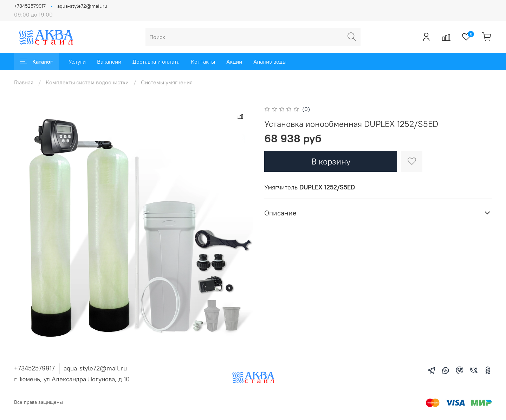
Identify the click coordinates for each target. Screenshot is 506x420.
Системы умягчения (167, 82)
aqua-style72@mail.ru (82, 6)
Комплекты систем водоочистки (87, 82)
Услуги (77, 62)
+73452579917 (30, 6)
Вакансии (109, 62)
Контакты (203, 62)
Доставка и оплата (156, 62)
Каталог (36, 62)
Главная (24, 82)
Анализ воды (270, 62)
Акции (234, 62)
